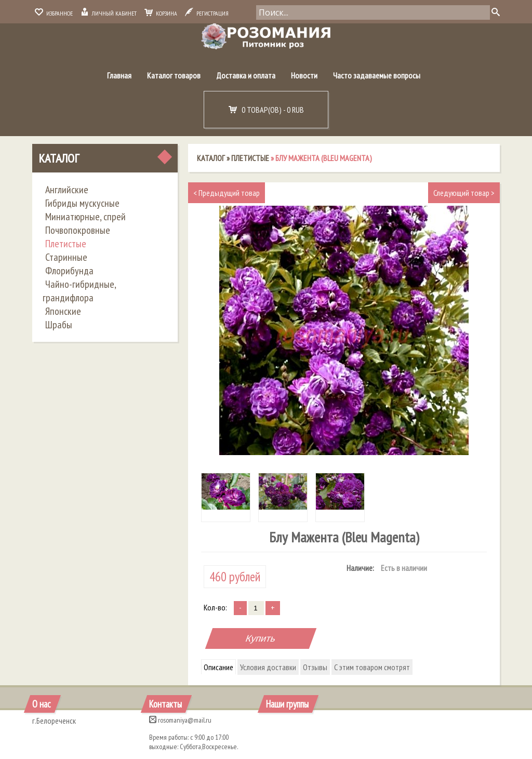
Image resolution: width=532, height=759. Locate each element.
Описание (218, 667)
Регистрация (207, 13)
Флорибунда (69, 271)
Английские (67, 190)
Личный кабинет (109, 13)
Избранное (54, 13)
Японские (63, 311)
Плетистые (66, 244)
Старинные (66, 257)
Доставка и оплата (246, 75)
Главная (119, 75)
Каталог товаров (174, 75)
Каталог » (214, 158)
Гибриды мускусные (82, 203)
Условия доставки (268, 667)
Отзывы (315, 667)
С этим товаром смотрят (372, 667)
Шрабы (59, 325)
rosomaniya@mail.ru (180, 720)
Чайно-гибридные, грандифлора (79, 291)
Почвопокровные (78, 230)
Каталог (59, 158)
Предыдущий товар (227, 193)
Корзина (161, 13)
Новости (304, 75)
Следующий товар (464, 193)
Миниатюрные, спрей (85, 217)
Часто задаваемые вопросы (377, 75)
